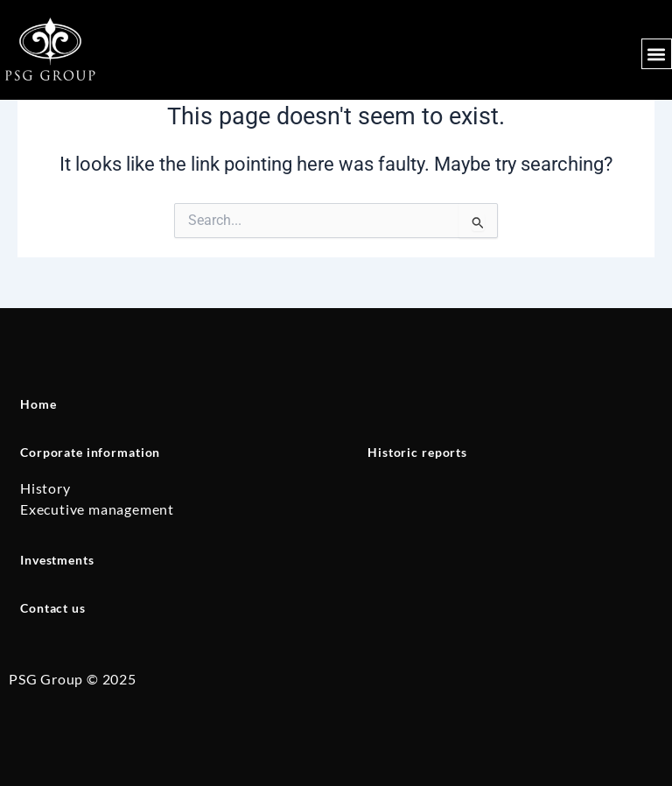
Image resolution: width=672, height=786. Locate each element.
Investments (57, 560)
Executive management (97, 509)
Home (38, 404)
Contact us (53, 608)
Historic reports (417, 452)
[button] (657, 54)
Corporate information (90, 452)
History (45, 488)
